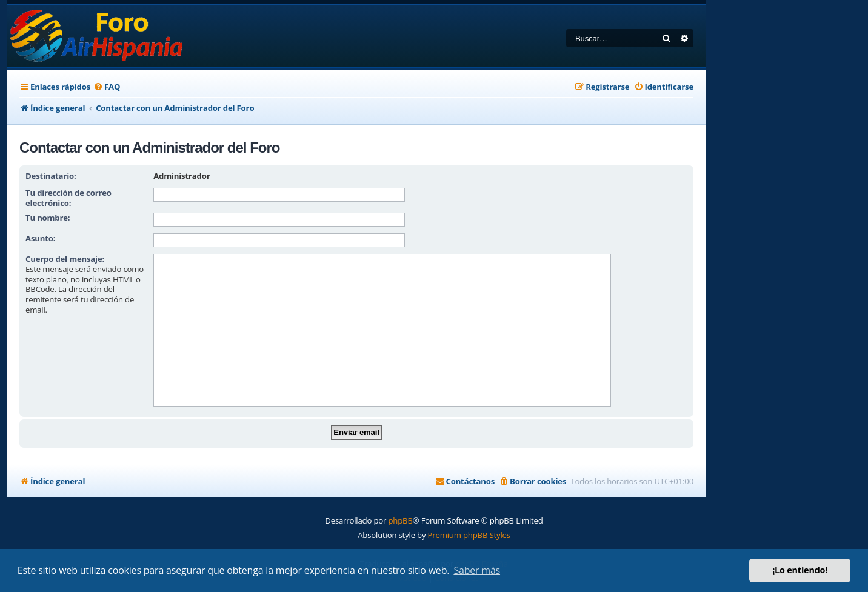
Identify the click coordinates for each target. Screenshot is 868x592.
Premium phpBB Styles (469, 535)
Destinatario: (51, 176)
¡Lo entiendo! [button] (800, 570)
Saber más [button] (477, 570)
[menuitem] (107, 87)
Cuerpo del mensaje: (65, 259)
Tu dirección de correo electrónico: (68, 198)
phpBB (400, 520)
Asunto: (40, 238)
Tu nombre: (48, 218)
